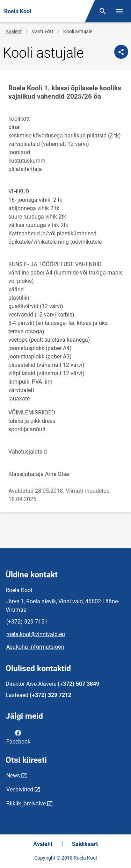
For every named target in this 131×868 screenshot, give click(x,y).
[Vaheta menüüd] (119, 11)
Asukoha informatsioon (35, 647)
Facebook (18, 737)
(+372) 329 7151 (27, 622)
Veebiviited (20, 789)
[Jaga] (121, 52)
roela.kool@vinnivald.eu (36, 634)
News (13, 775)
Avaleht (14, 31)
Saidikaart (85, 844)
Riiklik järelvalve (26, 803)
